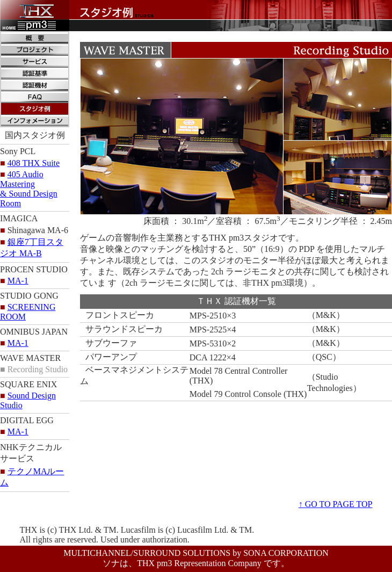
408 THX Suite (34, 163)
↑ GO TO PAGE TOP (336, 504)
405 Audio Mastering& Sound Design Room (29, 189)
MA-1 (18, 281)
